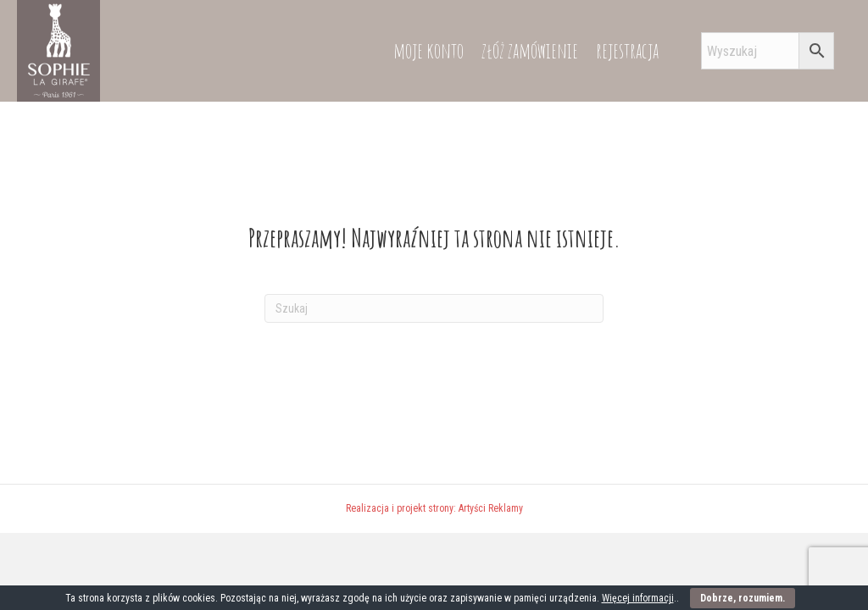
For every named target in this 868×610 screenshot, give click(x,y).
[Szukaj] (434, 308)
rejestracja (627, 50)
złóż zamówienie (530, 50)
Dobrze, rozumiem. (743, 598)
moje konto (428, 50)
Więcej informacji (638, 598)
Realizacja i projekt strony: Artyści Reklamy (434, 508)
